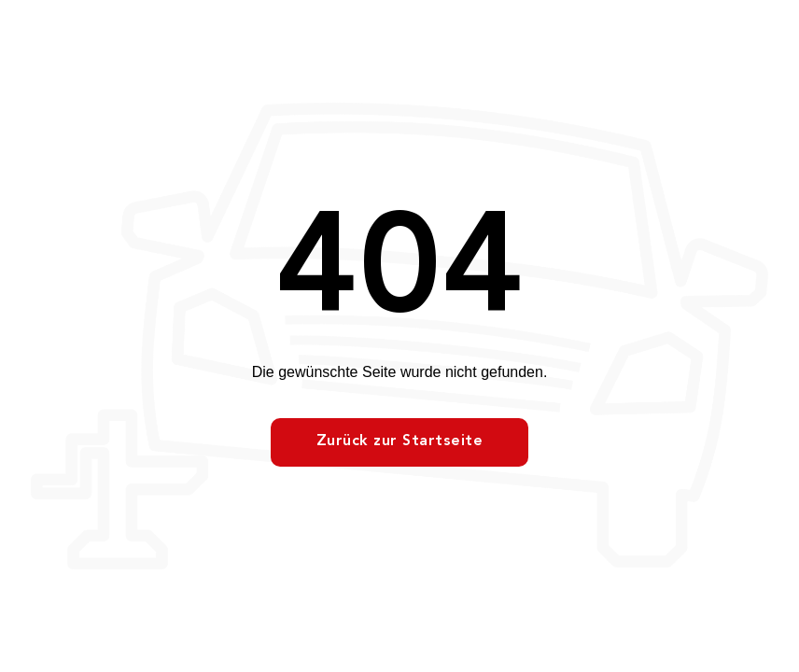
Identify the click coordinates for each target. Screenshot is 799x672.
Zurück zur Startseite (400, 441)
